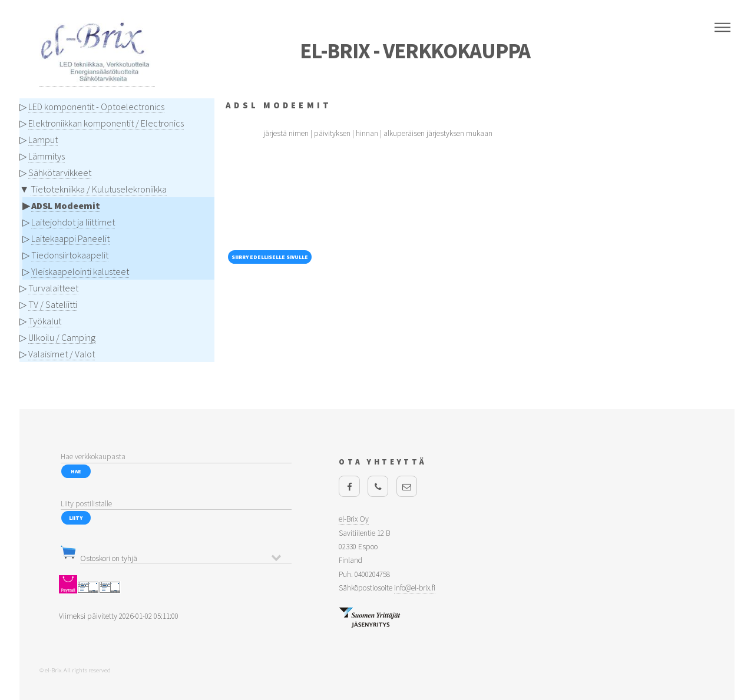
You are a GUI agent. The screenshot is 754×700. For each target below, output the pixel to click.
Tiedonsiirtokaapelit (70, 255)
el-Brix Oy (354, 519)
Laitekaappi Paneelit (70, 238)
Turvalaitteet (53, 288)
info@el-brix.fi (415, 588)
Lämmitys (47, 156)
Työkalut (45, 321)
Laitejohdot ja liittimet (73, 222)
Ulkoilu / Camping (62, 337)
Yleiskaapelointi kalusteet (80, 271)
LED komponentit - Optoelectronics (96, 107)
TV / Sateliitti (53, 304)
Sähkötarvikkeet (60, 172)
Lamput (43, 140)
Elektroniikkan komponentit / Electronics (106, 123)
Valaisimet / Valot (62, 354)
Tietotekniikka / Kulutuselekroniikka (99, 189)
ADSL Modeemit (66, 205)
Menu (722, 28)
